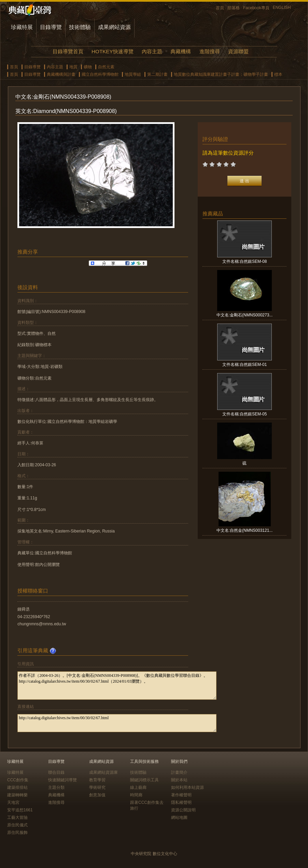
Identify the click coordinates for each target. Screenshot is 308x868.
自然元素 (106, 67)
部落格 (234, 8)
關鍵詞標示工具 (144, 780)
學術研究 (97, 787)
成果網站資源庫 (103, 772)
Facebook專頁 (256, 8)
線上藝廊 (138, 787)
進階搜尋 (210, 51)
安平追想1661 (20, 810)
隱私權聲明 (181, 802)
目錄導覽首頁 (68, 51)
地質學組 (133, 74)
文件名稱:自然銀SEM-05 (245, 414)
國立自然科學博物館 (100, 74)
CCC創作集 (18, 780)
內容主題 (152, 51)
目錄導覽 (51, 27)
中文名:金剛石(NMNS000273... (245, 315)
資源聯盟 (238, 51)
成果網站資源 (114, 27)
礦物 (88, 67)
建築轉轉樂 (17, 795)
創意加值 (97, 795)
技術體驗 (80, 27)
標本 (278, 74)
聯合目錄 (56, 772)
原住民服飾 (17, 833)
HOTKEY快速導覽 (112, 51)
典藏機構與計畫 (61, 74)
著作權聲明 (181, 795)
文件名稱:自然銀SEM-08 (245, 261)
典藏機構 (181, 51)
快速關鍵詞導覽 (62, 780)
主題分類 (56, 787)
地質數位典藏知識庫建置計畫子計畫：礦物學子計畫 (221, 74)
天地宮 (13, 802)
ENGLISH (282, 8)
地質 (73, 67)
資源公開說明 (183, 810)
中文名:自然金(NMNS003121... (245, 530)
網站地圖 (179, 817)
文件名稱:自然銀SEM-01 (245, 365)
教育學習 (97, 780)
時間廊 (136, 795)
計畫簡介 (179, 772)
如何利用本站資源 (187, 787)
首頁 (220, 8)
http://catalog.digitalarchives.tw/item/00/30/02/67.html (117, 723)
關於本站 (179, 780)
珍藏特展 (22, 27)
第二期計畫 (157, 74)
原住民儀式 (17, 825)
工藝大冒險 (17, 817)
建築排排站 (17, 787)
